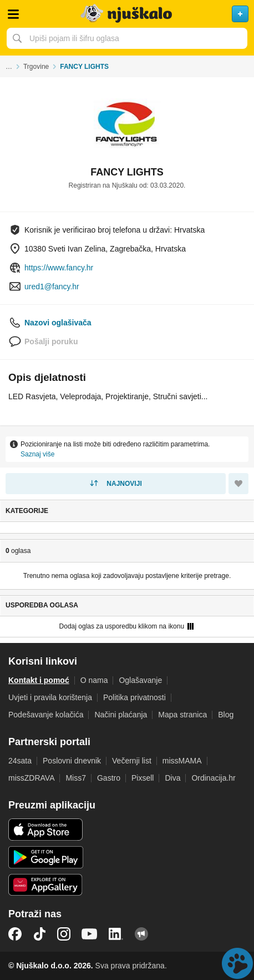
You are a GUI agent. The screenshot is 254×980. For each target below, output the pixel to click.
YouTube (89, 934)
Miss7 (76, 778)
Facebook (15, 934)
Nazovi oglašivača (58, 323)
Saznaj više (37, 454)
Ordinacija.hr (213, 778)
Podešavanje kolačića (46, 715)
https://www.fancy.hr (59, 268)
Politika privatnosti (134, 697)
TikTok (39, 934)
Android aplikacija (46, 857)
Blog (226, 715)
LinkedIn (116, 934)
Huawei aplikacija (46, 885)
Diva (172, 778)
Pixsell (143, 778)
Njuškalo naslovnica (127, 14)
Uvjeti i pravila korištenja (50, 697)
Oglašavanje (140, 680)
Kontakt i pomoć (39, 680)
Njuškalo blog (141, 934)
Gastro (109, 778)
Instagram (64, 934)
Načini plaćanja (121, 715)
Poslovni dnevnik (72, 761)
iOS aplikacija (46, 830)
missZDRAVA (31, 778)
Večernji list (132, 761)
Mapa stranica (182, 715)
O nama (94, 680)
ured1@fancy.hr (52, 287)
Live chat (237, 963)
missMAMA (182, 761)
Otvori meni (13, 14)
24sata (20, 761)
